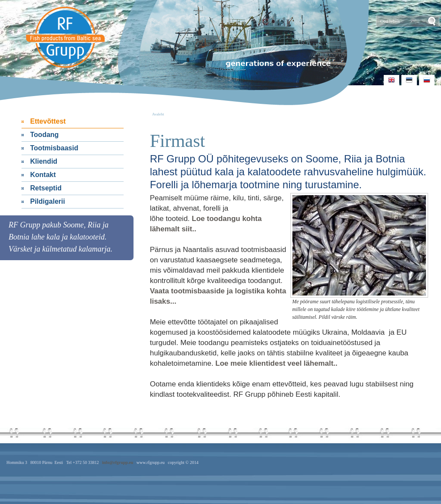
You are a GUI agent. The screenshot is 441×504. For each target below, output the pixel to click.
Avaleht (158, 114)
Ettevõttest (48, 121)
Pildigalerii (48, 201)
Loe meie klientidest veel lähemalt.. (276, 363)
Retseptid (46, 188)
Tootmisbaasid (54, 148)
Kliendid (44, 161)
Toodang (44, 135)
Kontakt (43, 175)
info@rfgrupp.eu (118, 462)
